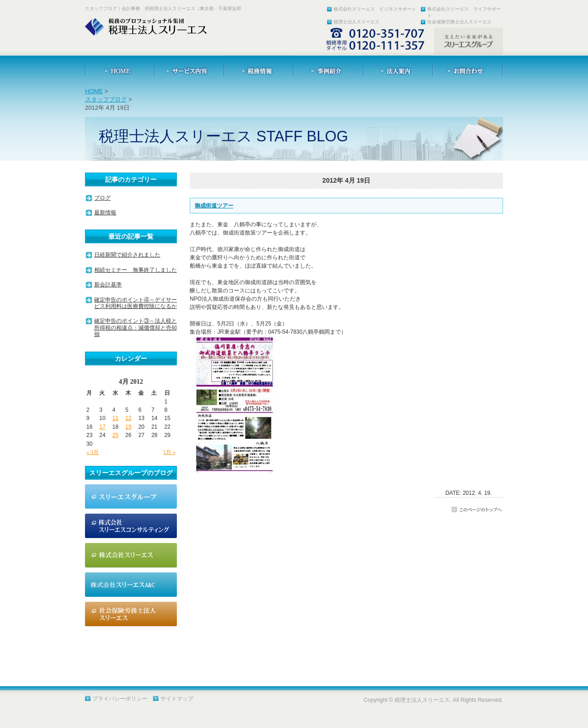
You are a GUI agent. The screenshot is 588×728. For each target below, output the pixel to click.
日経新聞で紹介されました (127, 255)
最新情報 (105, 213)
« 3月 (93, 452)
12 (128, 418)
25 (116, 435)
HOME (94, 91)
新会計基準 (108, 285)
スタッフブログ (106, 99)
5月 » (169, 452)
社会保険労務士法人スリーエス (459, 22)
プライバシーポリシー (120, 699)
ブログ (102, 198)
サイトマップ (177, 699)
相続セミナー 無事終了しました (136, 270)
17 (102, 427)
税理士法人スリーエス (356, 22)
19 (128, 427)
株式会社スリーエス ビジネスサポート (375, 9)
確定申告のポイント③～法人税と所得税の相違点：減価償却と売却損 (136, 328)
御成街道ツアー (214, 206)
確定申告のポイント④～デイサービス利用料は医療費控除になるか (136, 303)
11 (116, 418)
